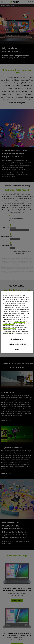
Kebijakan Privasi (19, 322)
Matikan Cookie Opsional (17, 344)
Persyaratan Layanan (9, 328)
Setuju (17, 349)
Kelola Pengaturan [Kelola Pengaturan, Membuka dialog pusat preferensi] (17, 339)
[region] (17, 322)
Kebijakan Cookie (8, 323)
